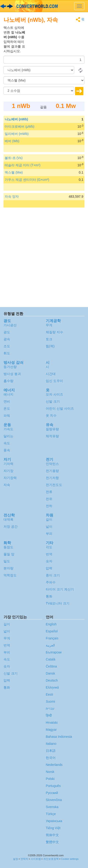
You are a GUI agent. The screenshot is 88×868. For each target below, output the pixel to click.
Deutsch (52, 680)
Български (54, 652)
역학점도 (10, 575)
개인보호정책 (51, 859)
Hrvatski (52, 723)
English (51, 624)
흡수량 (8, 381)
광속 (7, 339)
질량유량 (52, 429)
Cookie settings (70, 859)
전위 (49, 499)
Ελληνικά (52, 687)
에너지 (8, 394)
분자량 (8, 568)
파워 (7, 415)
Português (53, 786)
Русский (52, 793)
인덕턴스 (52, 464)
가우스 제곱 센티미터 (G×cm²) (27, 180)
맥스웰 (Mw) (14, 172)
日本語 (51, 751)
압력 (49, 568)
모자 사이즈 (54, 394)
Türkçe (51, 814)
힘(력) (50, 346)
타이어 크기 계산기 (60, 589)
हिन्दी (49, 716)
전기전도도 (54, 485)
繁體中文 (52, 842)
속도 (7, 443)
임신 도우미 (54, 381)
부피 (49, 534)
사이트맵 (36, 859)
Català (50, 659)
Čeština (51, 666)
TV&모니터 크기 (58, 603)
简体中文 (52, 835)
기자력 (8, 464)
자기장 (8, 471)
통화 (49, 596)
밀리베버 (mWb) (17, 134)
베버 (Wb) (12, 141)
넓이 (49, 527)
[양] (44, 60)
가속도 (8, 429)
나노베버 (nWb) (16, 119)
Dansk (50, 673)
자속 (7, 485)
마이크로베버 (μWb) (19, 126)
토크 (49, 339)
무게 (49, 325)
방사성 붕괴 (12, 374)
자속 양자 (12, 197)
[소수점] (39, 91)
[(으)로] (44, 80)
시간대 (51, 374)
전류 (49, 492)
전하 (49, 506)
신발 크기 (53, 401)
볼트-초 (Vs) (14, 158)
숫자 (49, 561)
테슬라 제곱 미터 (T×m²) (23, 165)
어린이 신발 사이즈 (60, 408)
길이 (49, 519)
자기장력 (10, 478)
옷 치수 (51, 415)
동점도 (8, 547)
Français (52, 638)
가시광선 (10, 325)
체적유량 (52, 436)
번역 (49, 554)
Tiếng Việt (53, 828)
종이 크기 (53, 575)
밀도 (7, 561)
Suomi (50, 701)
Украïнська (54, 821)
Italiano (51, 744)
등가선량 (10, 367)
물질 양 (9, 554)
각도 (49, 547)
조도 (7, 346)
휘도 (7, 353)
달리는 (8, 436)
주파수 (51, 582)
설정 (15, 859)
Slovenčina (54, 800)
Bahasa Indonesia (59, 737)
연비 (7, 401)
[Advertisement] (55, 37)
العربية (50, 645)
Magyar (51, 730)
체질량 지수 (54, 332)
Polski (50, 779)
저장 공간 (11, 527)
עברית (50, 708)
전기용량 (52, 471)
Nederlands (54, 765)
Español (52, 631)
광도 (7, 332)
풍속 (7, 450)
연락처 (24, 859)
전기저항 (52, 478)
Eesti (49, 694)
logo (44, 6)
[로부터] (39, 70)
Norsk (50, 772)
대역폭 (8, 519)
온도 (7, 408)
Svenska (52, 807)
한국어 (51, 758)
